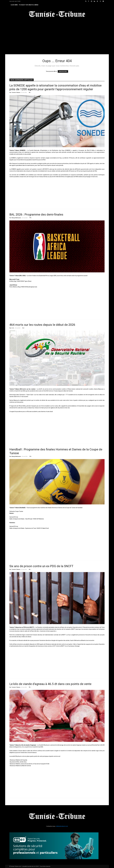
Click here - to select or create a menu (24, 5)
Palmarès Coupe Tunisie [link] (16, 511)
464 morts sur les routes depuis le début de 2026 (42, 325)
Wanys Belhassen (16, 218)
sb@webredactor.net (62, 826)
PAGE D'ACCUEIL (63, 71)
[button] (86, 1)
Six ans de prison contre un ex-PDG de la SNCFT (41, 566)
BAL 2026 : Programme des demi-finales (36, 214)
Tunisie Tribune (16, 92)
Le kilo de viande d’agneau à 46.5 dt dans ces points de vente (50, 684)
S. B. (13, 328)
